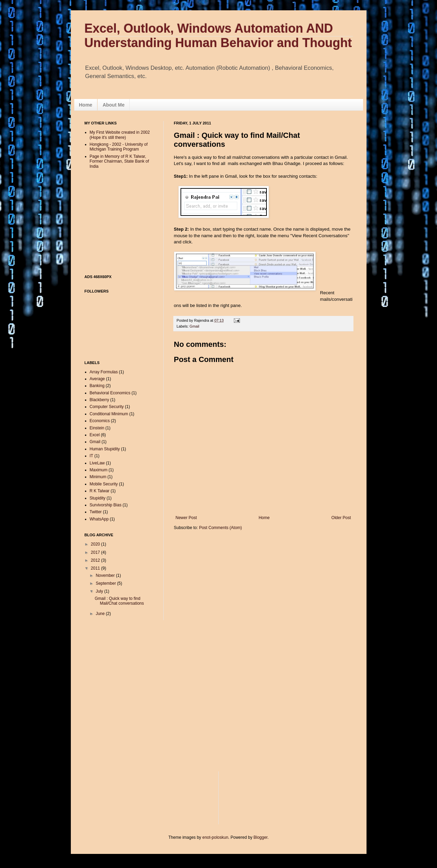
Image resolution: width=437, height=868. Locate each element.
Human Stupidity (105, 449)
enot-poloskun (215, 837)
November (106, 575)
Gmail (194, 326)
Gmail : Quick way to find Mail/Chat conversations (119, 601)
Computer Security (107, 407)
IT (92, 456)
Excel (95, 435)
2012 (96, 560)
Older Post (341, 518)
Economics (100, 421)
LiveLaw (97, 463)
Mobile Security (104, 484)
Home (86, 105)
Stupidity (98, 498)
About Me (113, 105)
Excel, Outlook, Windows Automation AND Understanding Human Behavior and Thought (218, 36)
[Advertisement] (210, 52)
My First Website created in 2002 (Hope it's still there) (120, 135)
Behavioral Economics (110, 393)
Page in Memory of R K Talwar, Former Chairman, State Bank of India (119, 161)
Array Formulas (104, 372)
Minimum (98, 477)
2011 (96, 568)
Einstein (97, 428)
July (100, 591)
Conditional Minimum (109, 414)
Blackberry (100, 400)
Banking (97, 386)
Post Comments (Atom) (221, 528)
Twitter (96, 512)
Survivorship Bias (106, 505)
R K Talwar (100, 491)
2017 (96, 552)
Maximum (99, 470)
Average (97, 379)
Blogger (260, 837)
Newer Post (186, 518)
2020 (96, 544)
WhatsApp (99, 519)
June (101, 614)
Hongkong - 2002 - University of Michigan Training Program (119, 147)
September (106, 583)
